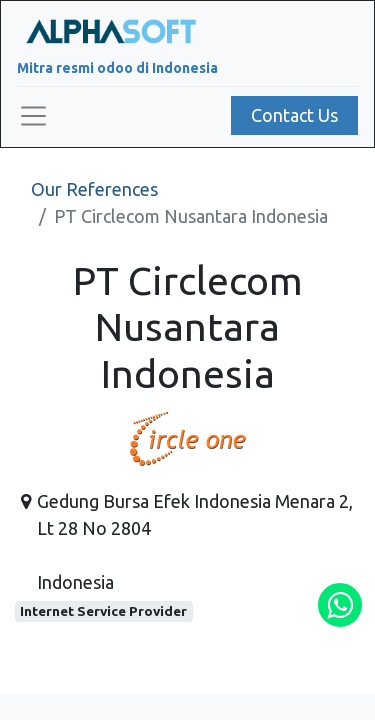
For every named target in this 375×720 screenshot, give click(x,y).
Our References (94, 189)
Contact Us (294, 115)
